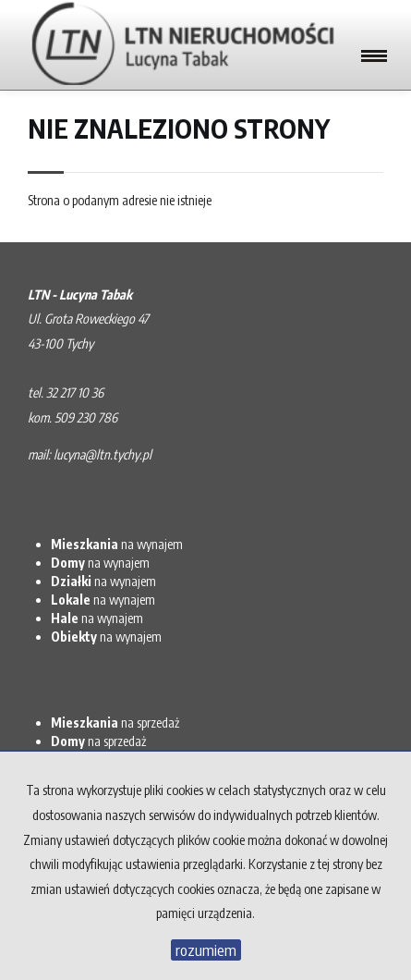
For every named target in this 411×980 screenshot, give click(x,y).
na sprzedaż (115, 723)
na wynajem (117, 544)
